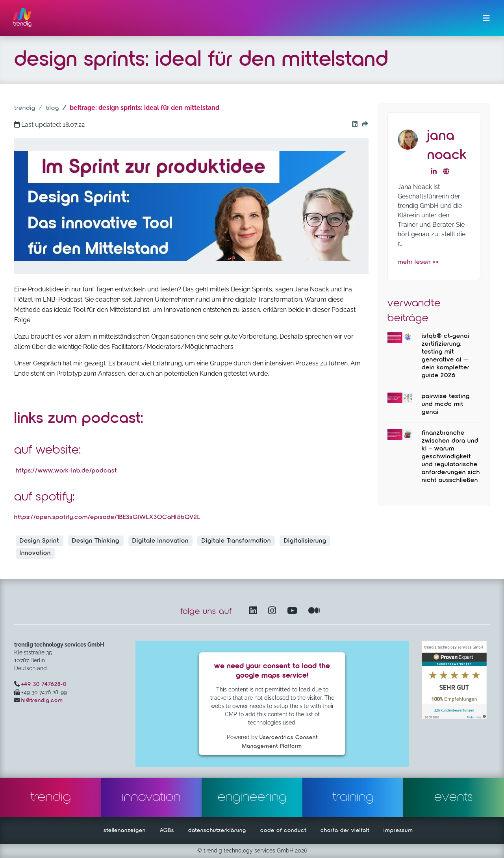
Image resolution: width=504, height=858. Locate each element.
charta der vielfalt (345, 830)
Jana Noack (447, 145)
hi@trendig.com (42, 700)
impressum (398, 830)
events (454, 797)
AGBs (167, 830)
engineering (252, 797)
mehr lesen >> (418, 262)
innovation (151, 797)
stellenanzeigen (125, 830)
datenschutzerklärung (217, 830)
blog (52, 108)
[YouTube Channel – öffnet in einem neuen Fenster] (294, 611)
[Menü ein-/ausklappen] (486, 18)
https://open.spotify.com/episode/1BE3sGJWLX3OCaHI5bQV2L (107, 517)
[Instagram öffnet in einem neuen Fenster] (274, 611)
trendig (25, 108)
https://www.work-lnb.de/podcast (66, 471)
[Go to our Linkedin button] (353, 125)
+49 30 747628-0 (44, 684)
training (353, 797)
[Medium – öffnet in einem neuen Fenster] (314, 611)
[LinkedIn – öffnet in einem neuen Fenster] (255, 611)
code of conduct (283, 830)
